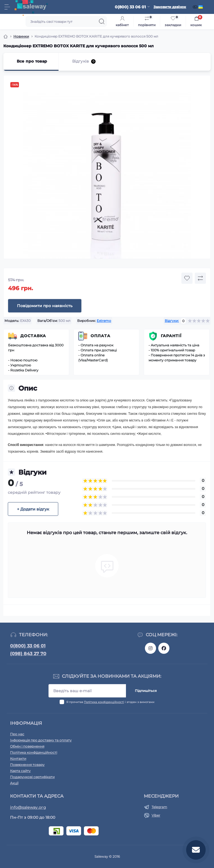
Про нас (17, 734)
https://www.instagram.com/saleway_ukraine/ (150, 648)
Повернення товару (27, 765)
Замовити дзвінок (170, 7)
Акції (14, 783)
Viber (156, 815)
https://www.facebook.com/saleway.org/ (164, 648)
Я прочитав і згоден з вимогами (110, 702)
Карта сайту (20, 771)
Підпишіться (146, 691)
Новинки (21, 36)
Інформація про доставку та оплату (41, 740)
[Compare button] (200, 278)
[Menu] (7, 7)
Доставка (33, 336)
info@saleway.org (28, 807)
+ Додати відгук (33, 509)
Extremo (104, 321)
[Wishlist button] (187, 278)
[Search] (102, 21)
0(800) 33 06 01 (28, 646)
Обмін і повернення (27, 746)
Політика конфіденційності (104, 702)
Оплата (100, 336)
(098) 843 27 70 (28, 654)
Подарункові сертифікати (32, 777)
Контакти (18, 759)
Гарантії (171, 336)
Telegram (159, 807)
